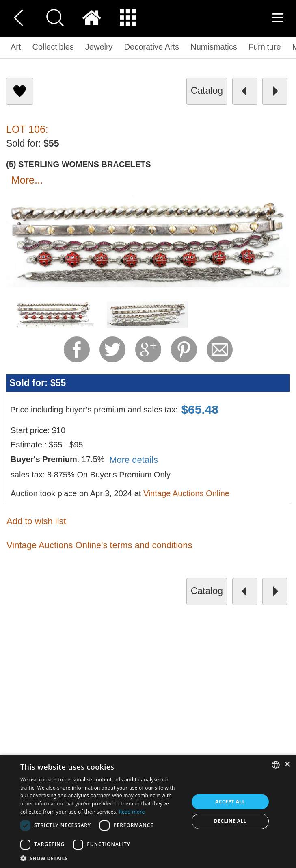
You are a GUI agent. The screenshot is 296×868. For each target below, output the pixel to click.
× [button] (287, 765)
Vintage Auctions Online (186, 493)
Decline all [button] (230, 821)
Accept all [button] (230, 802)
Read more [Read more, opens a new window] (132, 812)
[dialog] (148, 811)
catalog (207, 91)
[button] (102, 858)
